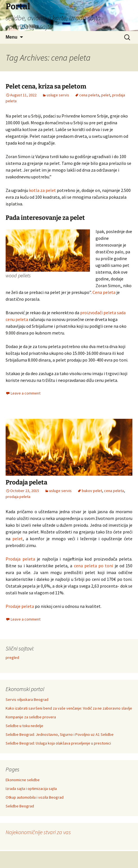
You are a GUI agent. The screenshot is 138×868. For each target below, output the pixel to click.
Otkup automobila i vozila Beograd (35, 797)
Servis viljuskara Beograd (27, 699)
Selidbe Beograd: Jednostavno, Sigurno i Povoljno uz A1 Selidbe (60, 734)
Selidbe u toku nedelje (24, 726)
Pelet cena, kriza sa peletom (46, 86)
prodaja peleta (18, 497)
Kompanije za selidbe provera (31, 717)
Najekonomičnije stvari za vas (38, 832)
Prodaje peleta (20, 606)
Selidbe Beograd (20, 806)
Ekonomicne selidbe (23, 780)
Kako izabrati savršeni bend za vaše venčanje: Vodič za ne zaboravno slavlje (69, 708)
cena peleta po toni (94, 566)
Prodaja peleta (26, 482)
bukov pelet (92, 491)
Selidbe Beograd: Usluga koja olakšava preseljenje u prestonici (58, 743)
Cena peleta (104, 292)
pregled (12, 657)
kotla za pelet (42, 190)
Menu (12, 37)
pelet (106, 95)
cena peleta (89, 95)
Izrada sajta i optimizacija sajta (31, 789)
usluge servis (58, 95)
